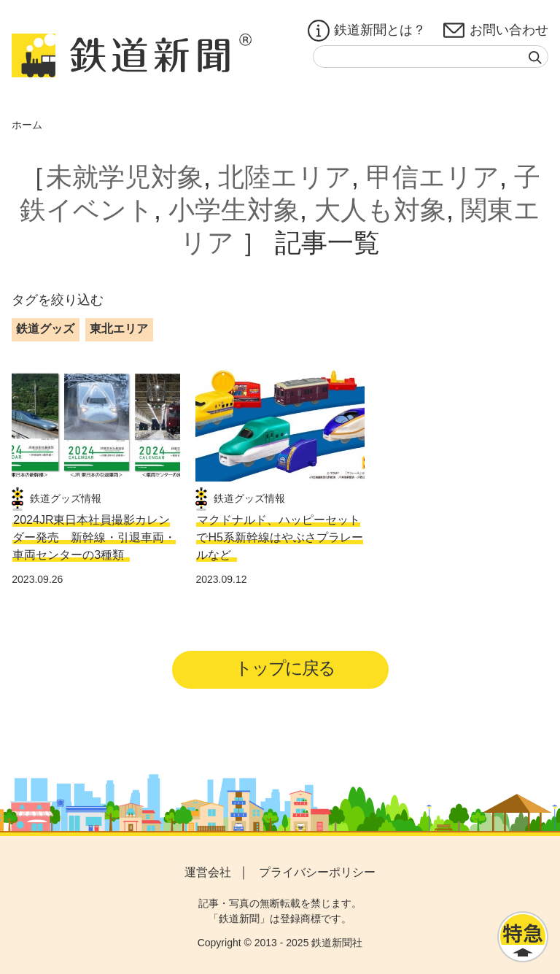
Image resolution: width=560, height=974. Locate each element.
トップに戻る (285, 668)
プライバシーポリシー (317, 872)
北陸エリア (285, 177)
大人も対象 (380, 210)
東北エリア (119, 329)
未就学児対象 (125, 177)
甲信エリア (433, 177)
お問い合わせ (496, 31)
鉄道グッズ (45, 329)
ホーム (27, 125)
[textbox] (431, 57)
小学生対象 (234, 210)
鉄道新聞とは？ (367, 31)
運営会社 (208, 872)
